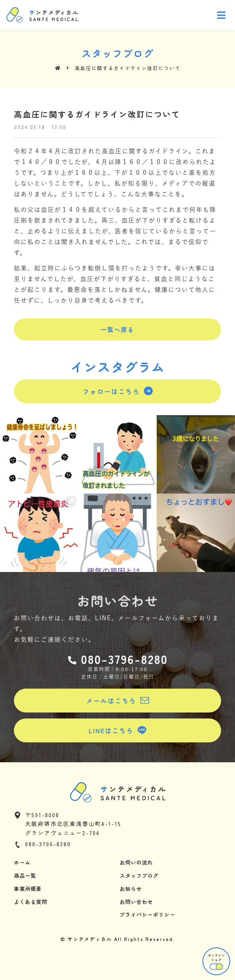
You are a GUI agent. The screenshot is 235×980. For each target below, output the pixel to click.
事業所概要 (28, 889)
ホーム (22, 862)
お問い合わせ (136, 902)
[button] (117, 329)
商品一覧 (25, 876)
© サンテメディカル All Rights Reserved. (118, 939)
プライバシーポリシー (148, 915)
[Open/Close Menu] (222, 15)
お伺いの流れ (136, 862)
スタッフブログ (139, 876)
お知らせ (131, 889)
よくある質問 (31, 902)
